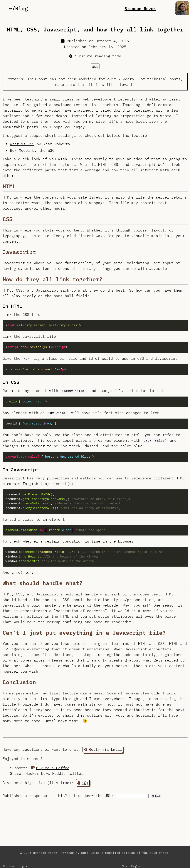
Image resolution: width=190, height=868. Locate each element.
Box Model (20, 150)
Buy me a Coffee (50, 768)
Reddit (59, 773)
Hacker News (38, 773)
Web (95, 66)
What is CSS (22, 144)
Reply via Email (103, 749)
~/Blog (18, 8)
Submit (156, 796)
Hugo (85, 853)
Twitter (75, 773)
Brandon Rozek (140, 8)
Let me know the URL (90, 796)
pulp (153, 853)
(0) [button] (83, 783)
